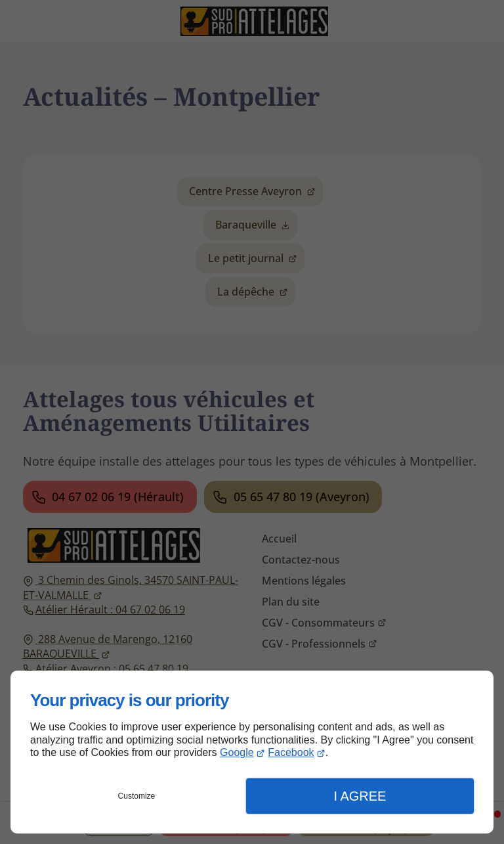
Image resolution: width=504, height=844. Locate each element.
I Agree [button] (360, 796)
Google (237, 752)
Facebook (291, 752)
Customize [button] (137, 796)
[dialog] (252, 752)
